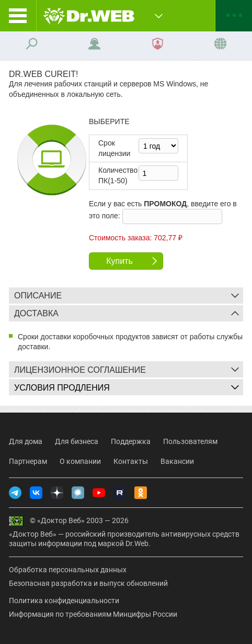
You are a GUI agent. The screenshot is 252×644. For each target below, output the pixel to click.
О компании (80, 461)
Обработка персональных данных (68, 570)
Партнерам (28, 461)
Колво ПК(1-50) (118, 175)
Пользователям (190, 441)
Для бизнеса (77, 441)
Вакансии (177, 461)
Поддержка (131, 441)
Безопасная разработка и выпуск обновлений (88, 583)
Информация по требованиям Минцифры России (93, 614)
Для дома (26, 441)
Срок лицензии (114, 148)
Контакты (131, 461)
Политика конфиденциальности (64, 601)
